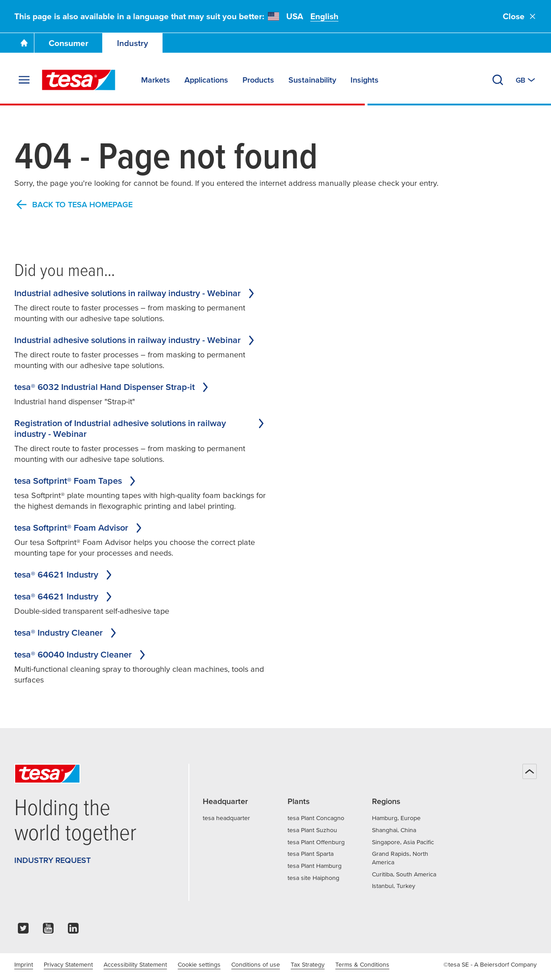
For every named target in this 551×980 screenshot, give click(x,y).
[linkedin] (73, 931)
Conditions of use (256, 964)
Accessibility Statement (135, 964)
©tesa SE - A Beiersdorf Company (490, 964)
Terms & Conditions (362, 964)
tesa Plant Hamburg (315, 866)
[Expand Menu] (24, 80)
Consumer (69, 43)
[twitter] (23, 931)
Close (520, 16)
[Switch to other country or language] (526, 80)
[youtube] (48, 931)
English (324, 16)
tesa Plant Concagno (316, 818)
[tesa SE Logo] (79, 80)
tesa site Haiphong (313, 878)
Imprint (24, 964)
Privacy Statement (68, 964)
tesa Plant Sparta (311, 854)
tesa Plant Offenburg (316, 842)
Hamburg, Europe (396, 818)
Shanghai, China (394, 830)
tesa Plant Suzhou (312, 830)
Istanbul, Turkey (394, 886)
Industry (133, 43)
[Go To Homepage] (24, 43)
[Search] (498, 80)
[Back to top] (530, 771)
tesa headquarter (226, 818)
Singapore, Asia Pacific (403, 842)
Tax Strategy (308, 964)
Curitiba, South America (404, 874)
